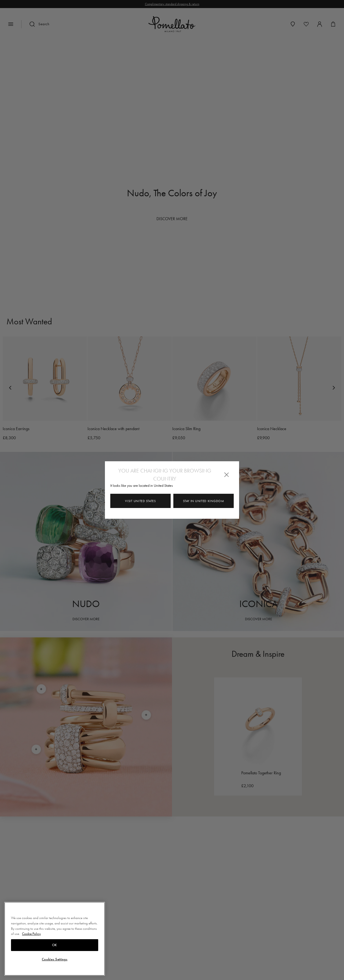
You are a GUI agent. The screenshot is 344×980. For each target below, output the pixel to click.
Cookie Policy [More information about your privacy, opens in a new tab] (31, 934)
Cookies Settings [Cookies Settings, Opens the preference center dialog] (55, 959)
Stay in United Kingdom (203, 501)
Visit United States (140, 501)
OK (55, 945)
